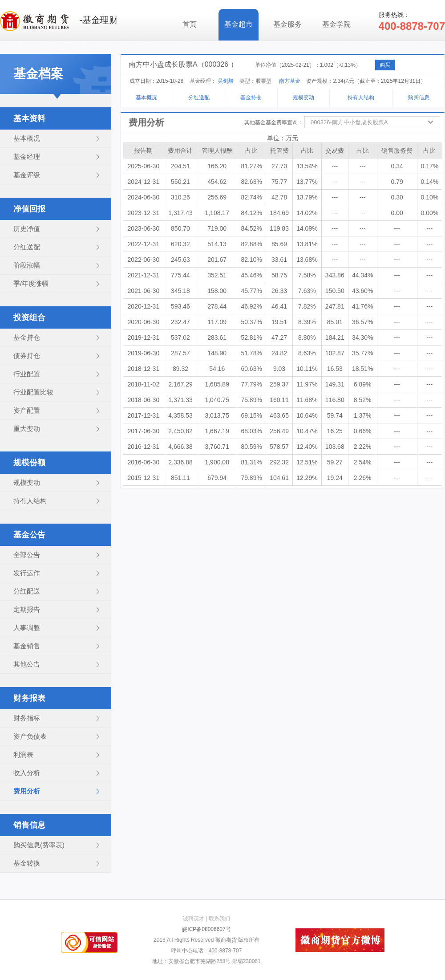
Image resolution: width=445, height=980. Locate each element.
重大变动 (27, 429)
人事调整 (27, 628)
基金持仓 (27, 337)
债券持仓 (27, 356)
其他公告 (27, 664)
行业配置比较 (33, 392)
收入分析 (27, 773)
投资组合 (29, 317)
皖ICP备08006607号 (206, 929)
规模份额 (29, 463)
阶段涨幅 (27, 265)
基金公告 (29, 535)
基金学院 (336, 24)
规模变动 (27, 482)
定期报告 (27, 609)
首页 (190, 24)
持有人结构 (30, 501)
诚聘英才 (194, 919)
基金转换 (27, 863)
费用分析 (27, 791)
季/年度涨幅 (31, 283)
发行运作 (27, 573)
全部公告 (27, 555)
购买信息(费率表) (39, 845)
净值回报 (29, 209)
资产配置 (27, 410)
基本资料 (29, 118)
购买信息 (419, 98)
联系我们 (219, 919)
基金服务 (287, 24)
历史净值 (27, 229)
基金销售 (27, 646)
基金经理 (27, 157)
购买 (385, 65)
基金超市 (239, 24)
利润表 (23, 754)
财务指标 (27, 718)
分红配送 (27, 591)
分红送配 (27, 247)
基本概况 (27, 138)
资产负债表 (30, 736)
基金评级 (27, 175)
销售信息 (29, 825)
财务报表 (29, 698)
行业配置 (27, 374)
